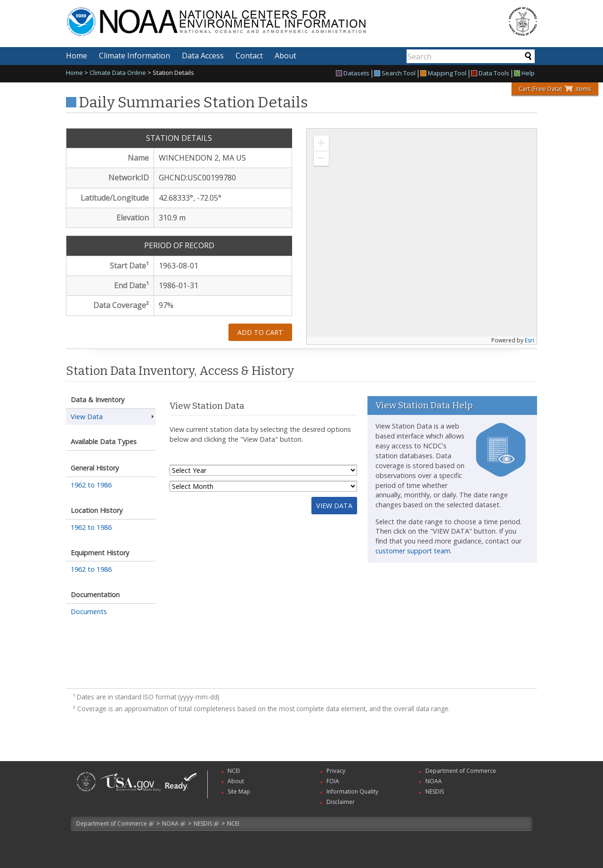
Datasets (353, 74)
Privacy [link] (336, 771)
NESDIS (203, 823)
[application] (422, 236)
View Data (87, 417)
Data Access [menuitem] (203, 56)
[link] (86, 792)
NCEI (233, 823)
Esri (530, 340)
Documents (89, 612)
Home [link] (74, 73)
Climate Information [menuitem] (134, 56)
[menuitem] (354, 74)
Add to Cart (260, 332)
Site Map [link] (239, 791)
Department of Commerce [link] (461, 771)
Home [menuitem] (77, 56)
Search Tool (395, 74)
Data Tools (490, 74)
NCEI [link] (234, 771)
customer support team (413, 551)
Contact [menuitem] (249, 56)
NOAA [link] (434, 781)
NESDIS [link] (435, 791)
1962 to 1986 (91, 485)
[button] (321, 143)
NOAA (170, 823)
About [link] (236, 781)
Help (524, 74)
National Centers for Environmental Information (263, 16)
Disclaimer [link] (341, 802)
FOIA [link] (333, 781)
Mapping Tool (443, 74)
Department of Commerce (112, 823)
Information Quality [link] (352, 791)
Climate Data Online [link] (118, 73)
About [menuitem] (285, 56)
